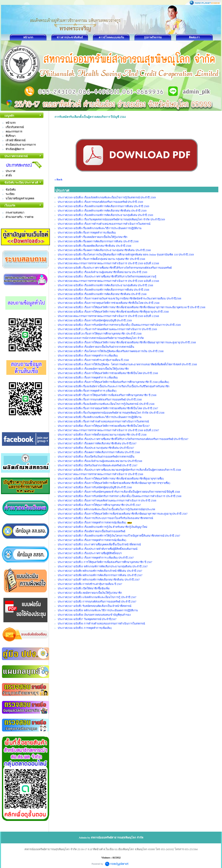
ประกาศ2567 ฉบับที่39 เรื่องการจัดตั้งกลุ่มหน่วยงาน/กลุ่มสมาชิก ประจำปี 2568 (102, 435)
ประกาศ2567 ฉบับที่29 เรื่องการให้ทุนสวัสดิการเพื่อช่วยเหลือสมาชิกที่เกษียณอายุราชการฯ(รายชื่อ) (114, 483)
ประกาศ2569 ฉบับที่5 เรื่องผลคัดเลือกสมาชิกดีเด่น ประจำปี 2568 (94, 246)
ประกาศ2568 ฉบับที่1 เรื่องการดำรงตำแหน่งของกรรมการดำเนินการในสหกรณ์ (103, 421)
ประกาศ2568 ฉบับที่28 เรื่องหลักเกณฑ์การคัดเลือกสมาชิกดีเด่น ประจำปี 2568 (102, 294)
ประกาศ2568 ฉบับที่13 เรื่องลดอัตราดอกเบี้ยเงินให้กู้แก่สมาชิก (93, 369)
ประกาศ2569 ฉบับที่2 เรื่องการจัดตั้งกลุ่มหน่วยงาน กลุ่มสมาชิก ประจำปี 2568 (101, 259)
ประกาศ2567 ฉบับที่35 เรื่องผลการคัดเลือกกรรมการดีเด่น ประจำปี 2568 (99, 452)
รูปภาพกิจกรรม (153, 37)
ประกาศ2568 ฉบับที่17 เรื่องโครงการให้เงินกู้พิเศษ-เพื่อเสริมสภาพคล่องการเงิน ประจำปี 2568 (111, 351)
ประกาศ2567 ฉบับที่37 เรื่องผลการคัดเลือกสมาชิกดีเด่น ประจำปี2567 (97, 443)
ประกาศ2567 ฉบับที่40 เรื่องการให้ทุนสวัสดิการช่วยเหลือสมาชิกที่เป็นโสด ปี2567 (104, 426)
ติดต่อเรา (194, 37)
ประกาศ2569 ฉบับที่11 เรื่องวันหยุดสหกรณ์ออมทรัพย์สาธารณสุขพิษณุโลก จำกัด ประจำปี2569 (112, 219)
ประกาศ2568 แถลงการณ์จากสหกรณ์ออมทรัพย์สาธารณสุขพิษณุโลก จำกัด (101, 338)
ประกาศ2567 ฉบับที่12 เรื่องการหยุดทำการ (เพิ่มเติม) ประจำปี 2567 (96, 558)
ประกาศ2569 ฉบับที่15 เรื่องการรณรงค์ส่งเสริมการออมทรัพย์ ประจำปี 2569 (101, 202)
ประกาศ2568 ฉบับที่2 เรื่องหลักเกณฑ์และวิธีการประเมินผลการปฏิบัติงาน (100, 417)
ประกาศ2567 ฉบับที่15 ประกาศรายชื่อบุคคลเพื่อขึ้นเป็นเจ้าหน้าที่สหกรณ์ (99, 544)
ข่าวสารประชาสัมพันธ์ (70, 37)
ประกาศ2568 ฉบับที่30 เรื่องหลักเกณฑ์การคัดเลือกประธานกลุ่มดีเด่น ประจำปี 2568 (105, 285)
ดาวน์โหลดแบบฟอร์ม (111, 37)
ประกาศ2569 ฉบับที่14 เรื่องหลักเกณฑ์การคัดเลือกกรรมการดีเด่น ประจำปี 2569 (103, 206)
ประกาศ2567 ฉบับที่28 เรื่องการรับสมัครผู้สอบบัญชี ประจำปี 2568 (95, 487)
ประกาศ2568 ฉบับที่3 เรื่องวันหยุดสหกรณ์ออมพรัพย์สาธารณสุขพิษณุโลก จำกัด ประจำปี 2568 (111, 413)
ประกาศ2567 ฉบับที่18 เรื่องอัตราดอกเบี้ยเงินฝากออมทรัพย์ (91, 531)
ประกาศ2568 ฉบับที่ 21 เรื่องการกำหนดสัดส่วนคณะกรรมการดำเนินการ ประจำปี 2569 (107, 329)
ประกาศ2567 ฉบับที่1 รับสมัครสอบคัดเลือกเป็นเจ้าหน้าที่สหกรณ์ (94, 606)
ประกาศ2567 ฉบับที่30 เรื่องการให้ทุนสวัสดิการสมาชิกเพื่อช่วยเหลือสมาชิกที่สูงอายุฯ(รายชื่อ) (111, 479)
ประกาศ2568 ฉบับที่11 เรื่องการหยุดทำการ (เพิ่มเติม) (88, 378)
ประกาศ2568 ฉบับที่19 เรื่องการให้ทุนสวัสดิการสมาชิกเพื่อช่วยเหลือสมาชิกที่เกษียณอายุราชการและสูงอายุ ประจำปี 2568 (127, 342)
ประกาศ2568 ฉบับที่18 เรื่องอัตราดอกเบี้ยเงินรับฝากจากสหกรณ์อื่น (96, 347)
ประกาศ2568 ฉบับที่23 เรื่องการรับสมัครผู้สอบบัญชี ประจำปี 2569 (95, 320)
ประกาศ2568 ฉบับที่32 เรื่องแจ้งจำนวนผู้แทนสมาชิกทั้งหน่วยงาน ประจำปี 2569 (102, 272)
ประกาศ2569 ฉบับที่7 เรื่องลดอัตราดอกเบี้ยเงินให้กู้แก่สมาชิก (93, 237)
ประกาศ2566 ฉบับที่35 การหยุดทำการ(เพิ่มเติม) (85, 628)
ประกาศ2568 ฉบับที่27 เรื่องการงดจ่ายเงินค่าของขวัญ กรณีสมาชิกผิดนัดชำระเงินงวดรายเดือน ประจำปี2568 (119, 298)
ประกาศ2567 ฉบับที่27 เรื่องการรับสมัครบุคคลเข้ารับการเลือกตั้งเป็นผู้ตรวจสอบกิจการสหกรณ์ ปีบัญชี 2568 (119, 492)
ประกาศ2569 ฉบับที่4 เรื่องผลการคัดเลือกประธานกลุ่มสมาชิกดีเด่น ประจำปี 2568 (104, 250)
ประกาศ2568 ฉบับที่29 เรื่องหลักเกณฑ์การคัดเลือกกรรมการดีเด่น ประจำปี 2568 (103, 290)
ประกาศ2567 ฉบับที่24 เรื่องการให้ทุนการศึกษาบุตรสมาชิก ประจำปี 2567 (99, 505)
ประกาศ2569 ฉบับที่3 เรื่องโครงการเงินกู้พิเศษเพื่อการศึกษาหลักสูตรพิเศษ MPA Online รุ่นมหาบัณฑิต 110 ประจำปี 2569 (126, 255)
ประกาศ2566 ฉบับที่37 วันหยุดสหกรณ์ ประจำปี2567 (87, 619)
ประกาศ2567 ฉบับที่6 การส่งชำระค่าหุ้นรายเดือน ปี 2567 (90, 584)
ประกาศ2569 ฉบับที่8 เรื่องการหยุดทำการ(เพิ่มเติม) (87, 233)
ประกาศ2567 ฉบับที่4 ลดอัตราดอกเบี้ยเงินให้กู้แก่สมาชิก (90, 593)
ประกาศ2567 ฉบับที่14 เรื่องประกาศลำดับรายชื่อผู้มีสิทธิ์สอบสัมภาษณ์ (98, 549)
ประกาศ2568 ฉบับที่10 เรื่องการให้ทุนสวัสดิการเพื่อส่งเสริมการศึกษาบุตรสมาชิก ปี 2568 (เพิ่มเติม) (113, 382)
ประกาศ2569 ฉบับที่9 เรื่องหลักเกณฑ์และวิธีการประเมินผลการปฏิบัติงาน (100, 228)
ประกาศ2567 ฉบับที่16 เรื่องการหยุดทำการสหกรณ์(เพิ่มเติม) (92, 540)
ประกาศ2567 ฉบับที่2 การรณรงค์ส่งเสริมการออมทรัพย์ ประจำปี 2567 (97, 602)
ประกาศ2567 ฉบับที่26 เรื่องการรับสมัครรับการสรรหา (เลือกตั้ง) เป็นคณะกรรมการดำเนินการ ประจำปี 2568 (120, 496)
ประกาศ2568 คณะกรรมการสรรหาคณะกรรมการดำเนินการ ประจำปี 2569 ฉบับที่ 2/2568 (108, 281)
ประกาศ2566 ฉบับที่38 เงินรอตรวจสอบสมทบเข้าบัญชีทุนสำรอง (94, 615)
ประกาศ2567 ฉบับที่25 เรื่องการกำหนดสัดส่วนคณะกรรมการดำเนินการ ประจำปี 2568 (107, 500)
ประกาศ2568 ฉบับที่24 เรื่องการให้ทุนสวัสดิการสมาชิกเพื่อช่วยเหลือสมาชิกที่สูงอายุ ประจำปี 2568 (113, 312)
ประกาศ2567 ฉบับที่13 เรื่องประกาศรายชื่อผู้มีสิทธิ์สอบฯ (90, 553)
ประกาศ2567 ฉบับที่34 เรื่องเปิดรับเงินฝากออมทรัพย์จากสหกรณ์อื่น (96, 457)
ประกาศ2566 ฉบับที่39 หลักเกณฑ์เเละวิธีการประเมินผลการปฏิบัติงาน (98, 610)
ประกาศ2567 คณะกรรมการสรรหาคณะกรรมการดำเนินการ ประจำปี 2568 (100, 474)
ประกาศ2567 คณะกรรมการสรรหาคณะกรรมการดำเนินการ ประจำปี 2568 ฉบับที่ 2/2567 (108, 430)
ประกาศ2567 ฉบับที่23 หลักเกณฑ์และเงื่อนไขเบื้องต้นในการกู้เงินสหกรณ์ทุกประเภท (106, 509)
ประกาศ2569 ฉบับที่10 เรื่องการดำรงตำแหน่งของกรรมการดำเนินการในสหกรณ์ (104, 224)
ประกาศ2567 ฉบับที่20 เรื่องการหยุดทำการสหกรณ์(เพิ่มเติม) (92, 522)
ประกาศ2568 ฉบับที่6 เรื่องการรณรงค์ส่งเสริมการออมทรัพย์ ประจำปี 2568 (100, 399)
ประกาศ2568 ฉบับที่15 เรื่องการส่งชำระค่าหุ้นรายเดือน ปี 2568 (93, 360)
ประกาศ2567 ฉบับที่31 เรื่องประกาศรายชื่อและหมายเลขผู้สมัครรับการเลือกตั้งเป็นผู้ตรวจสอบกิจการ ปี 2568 (119, 470)
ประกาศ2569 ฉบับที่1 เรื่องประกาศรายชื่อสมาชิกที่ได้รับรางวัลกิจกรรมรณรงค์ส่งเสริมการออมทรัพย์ (115, 268)
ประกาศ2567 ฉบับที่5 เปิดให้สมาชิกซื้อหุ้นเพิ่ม (84, 588)
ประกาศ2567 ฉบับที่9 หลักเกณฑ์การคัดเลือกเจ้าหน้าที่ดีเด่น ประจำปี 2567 (100, 571)
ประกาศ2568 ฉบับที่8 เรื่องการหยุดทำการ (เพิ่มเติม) (87, 391)
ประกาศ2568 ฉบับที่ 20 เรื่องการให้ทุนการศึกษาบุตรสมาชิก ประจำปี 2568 (100, 334)
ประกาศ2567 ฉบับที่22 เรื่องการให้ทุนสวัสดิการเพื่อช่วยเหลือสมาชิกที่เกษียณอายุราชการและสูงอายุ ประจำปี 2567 (123, 514)
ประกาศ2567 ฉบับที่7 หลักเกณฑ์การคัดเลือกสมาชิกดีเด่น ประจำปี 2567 (99, 580)
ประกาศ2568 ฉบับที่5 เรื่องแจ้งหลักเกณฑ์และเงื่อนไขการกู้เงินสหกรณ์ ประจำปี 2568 (106, 404)
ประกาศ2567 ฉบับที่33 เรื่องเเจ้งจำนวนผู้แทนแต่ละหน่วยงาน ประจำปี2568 (100, 461)
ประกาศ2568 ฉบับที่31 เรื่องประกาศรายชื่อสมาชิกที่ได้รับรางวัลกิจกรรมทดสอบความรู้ (107, 276)
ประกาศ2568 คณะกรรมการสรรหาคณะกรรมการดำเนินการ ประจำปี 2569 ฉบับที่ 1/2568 (108, 316)
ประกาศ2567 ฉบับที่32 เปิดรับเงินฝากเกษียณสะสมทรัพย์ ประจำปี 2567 (98, 465)
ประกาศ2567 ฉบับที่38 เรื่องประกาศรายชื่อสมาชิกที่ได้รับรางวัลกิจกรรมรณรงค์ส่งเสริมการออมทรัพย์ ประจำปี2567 (123, 439)
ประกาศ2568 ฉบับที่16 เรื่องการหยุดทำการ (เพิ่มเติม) (88, 356)
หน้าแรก (28, 37)
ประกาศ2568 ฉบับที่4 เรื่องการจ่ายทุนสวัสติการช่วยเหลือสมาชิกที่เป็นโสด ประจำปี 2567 (108, 408)
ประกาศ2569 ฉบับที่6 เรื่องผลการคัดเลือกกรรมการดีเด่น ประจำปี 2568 (98, 241)
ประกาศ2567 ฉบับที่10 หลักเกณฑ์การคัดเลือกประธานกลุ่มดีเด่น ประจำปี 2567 (103, 566)
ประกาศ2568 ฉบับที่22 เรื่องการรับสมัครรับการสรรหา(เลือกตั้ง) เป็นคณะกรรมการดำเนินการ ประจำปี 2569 (119, 325)
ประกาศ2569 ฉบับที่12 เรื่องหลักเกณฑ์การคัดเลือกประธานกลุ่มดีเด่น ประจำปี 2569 (105, 215)
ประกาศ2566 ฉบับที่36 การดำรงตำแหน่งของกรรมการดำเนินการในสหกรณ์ (101, 623)
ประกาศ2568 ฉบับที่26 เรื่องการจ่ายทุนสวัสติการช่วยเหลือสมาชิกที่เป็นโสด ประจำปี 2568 (109, 303)
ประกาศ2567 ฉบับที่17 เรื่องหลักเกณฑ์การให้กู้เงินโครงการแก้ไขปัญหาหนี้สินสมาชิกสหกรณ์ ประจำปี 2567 (119, 536)
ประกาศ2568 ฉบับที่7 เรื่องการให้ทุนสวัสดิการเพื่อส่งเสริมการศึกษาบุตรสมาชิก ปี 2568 (107, 395)
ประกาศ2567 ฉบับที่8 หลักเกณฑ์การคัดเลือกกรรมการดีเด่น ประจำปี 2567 (100, 575)
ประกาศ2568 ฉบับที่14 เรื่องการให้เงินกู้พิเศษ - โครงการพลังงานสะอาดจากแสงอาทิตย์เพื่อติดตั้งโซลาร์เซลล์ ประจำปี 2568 (127, 364)
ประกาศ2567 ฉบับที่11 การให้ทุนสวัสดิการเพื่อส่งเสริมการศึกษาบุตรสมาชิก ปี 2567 (105, 562)
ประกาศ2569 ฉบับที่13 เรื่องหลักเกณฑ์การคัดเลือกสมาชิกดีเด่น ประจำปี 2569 (102, 211)
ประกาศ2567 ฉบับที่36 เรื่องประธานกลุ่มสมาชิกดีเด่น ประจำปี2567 (96, 448)
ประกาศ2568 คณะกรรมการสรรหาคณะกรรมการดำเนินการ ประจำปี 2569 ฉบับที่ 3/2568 (108, 263)
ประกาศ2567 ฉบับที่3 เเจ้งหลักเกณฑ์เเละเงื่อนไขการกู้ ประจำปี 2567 (97, 597)
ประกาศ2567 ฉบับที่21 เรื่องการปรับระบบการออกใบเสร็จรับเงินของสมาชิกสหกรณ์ (105, 518)
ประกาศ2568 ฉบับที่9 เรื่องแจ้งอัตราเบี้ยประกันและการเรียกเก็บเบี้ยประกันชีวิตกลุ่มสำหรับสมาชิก (114, 386)
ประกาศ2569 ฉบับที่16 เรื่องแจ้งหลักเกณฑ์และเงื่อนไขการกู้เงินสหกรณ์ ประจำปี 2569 (107, 197)
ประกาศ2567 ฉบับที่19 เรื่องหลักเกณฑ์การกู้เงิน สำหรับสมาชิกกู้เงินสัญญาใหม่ (102, 527)
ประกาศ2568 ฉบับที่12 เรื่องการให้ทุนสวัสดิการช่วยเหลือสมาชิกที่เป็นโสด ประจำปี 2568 (108, 373)
